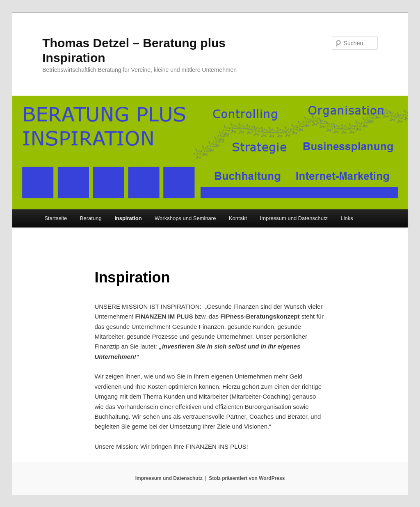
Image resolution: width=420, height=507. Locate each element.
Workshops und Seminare (185, 218)
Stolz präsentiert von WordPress (247, 478)
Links (347, 218)
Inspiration (128, 218)
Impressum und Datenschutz (294, 218)
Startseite (56, 218)
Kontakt (238, 218)
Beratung (91, 218)
